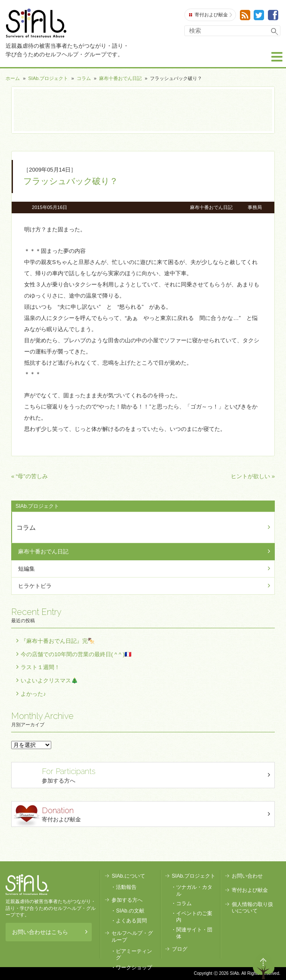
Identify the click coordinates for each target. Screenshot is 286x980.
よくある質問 (131, 921)
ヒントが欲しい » (253, 476)
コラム (84, 78)
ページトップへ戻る (264, 966)
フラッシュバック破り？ (71, 181)
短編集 (26, 569)
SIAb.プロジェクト (48, 78)
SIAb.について (128, 876)
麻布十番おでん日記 (120, 78)
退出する (239, 966)
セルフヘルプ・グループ (132, 937)
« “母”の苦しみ (30, 476)
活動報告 (126, 887)
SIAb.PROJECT (27, 885)
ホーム (13, 78)
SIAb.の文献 (130, 911)
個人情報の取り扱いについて (252, 908)
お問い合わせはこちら (50, 932)
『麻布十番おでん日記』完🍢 (58, 641)
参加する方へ (144, 775)
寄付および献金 (211, 15)
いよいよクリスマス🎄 (49, 680)
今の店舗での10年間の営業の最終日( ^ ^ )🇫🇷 (76, 654)
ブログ (180, 949)
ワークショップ (134, 968)
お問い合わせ (247, 876)
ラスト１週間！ (40, 667)
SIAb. (36, 23)
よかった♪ (33, 694)
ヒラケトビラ (35, 586)
